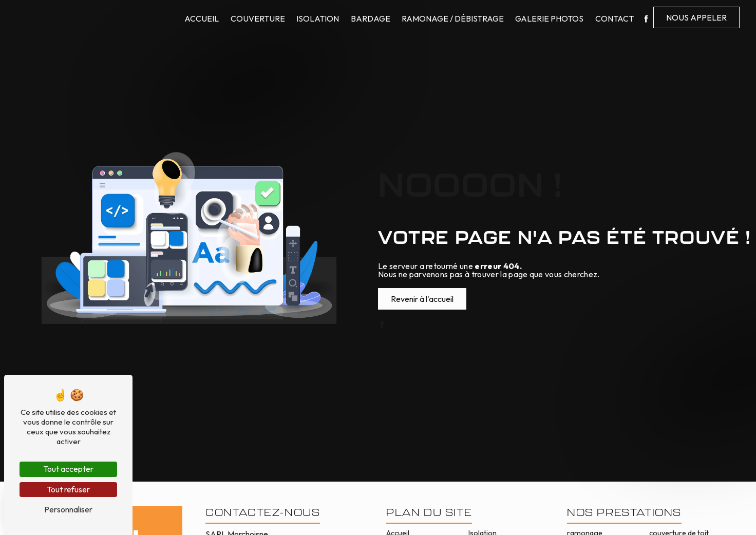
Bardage (371, 18)
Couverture (258, 18)
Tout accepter (68, 469)
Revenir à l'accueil (422, 299)
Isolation (318, 18)
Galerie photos (549, 18)
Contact (615, 18)
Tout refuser (68, 489)
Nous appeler (696, 17)
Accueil (202, 18)
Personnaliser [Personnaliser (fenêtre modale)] (68, 509)
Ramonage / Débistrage (453, 18)
